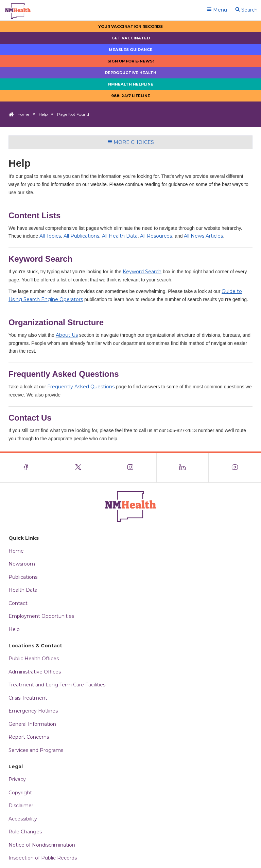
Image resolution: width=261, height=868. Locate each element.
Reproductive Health (131, 73)
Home (23, 114)
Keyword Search (142, 272)
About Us (67, 335)
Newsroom (22, 564)
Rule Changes (25, 832)
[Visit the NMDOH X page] (79, 468)
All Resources (156, 236)
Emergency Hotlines (33, 711)
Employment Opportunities (41, 616)
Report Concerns (29, 737)
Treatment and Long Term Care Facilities (57, 685)
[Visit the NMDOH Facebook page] (26, 468)
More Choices (131, 142)
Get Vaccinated (131, 38)
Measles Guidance (131, 50)
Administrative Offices (35, 672)
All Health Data (120, 236)
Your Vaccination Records (130, 26)
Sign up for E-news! (131, 61)
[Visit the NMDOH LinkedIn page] (183, 468)
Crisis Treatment (28, 698)
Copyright (20, 793)
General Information (32, 724)
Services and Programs (36, 750)
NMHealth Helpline (131, 84)
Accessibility (23, 819)
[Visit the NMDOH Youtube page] (235, 468)
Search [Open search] (246, 10)
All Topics (50, 236)
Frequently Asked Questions (81, 387)
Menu (217, 10)
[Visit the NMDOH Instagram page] (130, 468)
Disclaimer (21, 806)
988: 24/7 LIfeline (131, 96)
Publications (23, 577)
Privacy (17, 779)
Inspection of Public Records (43, 858)
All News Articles (203, 236)
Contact (18, 603)
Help (43, 114)
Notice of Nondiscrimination (42, 845)
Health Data (23, 590)
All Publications (81, 236)
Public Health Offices (34, 659)
